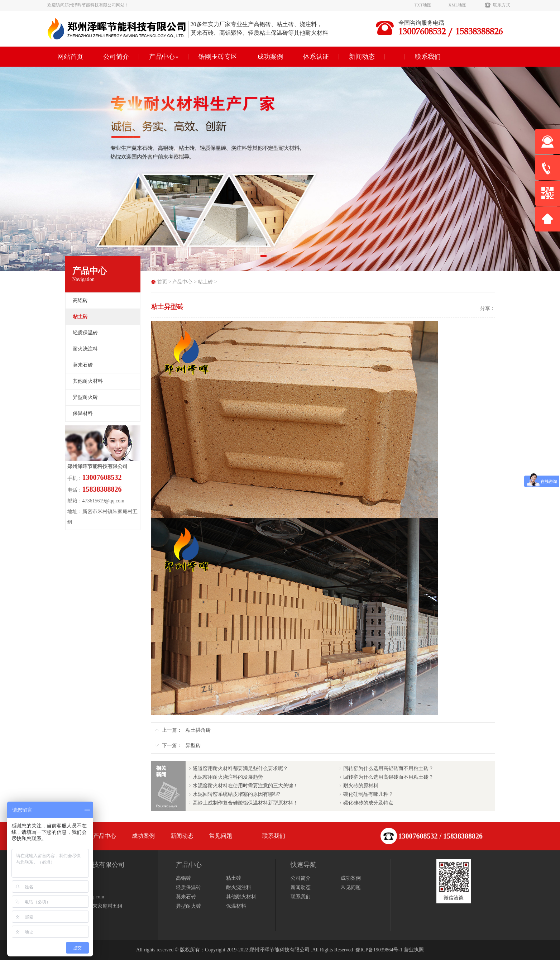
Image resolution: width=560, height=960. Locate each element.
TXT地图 (423, 5)
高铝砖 (80, 300)
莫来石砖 (83, 365)
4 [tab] (296, 258)
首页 (162, 282)
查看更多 (57, 918)
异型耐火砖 (85, 397)
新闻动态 (362, 57)
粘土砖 (205, 282)
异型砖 (193, 746)
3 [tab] (286, 258)
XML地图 (458, 5)
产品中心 (164, 57)
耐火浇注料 (85, 349)
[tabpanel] (280, 169)
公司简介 (116, 57)
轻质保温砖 (85, 333)
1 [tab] (264, 258)
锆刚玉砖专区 (218, 57)
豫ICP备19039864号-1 (379, 950)
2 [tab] (275, 258)
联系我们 (428, 57)
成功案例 (270, 57)
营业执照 (414, 950)
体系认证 (316, 57)
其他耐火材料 (88, 381)
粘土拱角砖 (198, 730)
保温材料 (83, 413)
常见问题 (221, 836)
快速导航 (303, 865)
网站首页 (70, 57)
